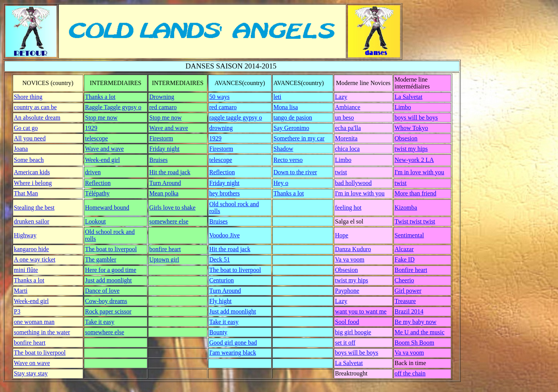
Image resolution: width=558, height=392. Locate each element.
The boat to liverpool (111, 249)
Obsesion (406, 138)
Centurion (222, 280)
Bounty (218, 332)
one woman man (34, 322)
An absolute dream (37, 118)
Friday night (164, 149)
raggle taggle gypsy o (236, 118)
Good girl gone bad (233, 343)
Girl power (408, 291)
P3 (17, 311)
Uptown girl (164, 259)
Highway (25, 235)
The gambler (101, 259)
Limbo (403, 107)
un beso (344, 118)
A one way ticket (35, 259)
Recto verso (288, 160)
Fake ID (405, 259)
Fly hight (220, 301)
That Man (26, 193)
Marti (21, 291)
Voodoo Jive (224, 235)
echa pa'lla (348, 128)
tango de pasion (293, 118)
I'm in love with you (419, 172)
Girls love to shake (172, 208)
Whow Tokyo (411, 128)
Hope (342, 235)
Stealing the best (34, 208)
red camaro (163, 107)
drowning (221, 128)
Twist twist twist (415, 221)
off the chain (410, 373)
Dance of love (102, 291)
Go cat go (26, 128)
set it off (345, 343)
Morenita (346, 138)
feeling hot (348, 208)
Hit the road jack (170, 172)
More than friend (415, 193)
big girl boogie (353, 332)
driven (93, 172)
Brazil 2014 (409, 311)
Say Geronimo (291, 128)
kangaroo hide (31, 249)
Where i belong (33, 183)
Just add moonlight (108, 280)
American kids (32, 172)
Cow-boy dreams (106, 301)
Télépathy (97, 193)
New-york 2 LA (414, 160)
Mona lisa (286, 107)
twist (341, 172)
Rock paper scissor (108, 311)
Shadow (283, 149)
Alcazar (404, 249)
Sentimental (409, 235)
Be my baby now (416, 322)
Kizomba (406, 208)
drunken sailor (32, 221)
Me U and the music (420, 332)
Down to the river (295, 172)
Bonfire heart (411, 270)
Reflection (222, 172)
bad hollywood (353, 183)
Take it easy (100, 322)
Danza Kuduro (353, 249)
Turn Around (165, 183)
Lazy (341, 97)
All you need (30, 138)
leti (277, 97)
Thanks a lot (100, 97)
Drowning (162, 97)
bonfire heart (165, 249)
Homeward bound (107, 208)
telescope (97, 138)
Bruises (158, 160)
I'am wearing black (233, 353)
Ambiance (348, 107)
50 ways (219, 97)
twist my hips (411, 149)
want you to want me (361, 311)
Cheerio (404, 280)
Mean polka (164, 193)
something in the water (42, 332)
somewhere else (169, 221)
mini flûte (26, 270)
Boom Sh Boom (414, 343)
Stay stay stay (31, 373)
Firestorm (161, 138)
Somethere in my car (299, 138)
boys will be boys (416, 118)
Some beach (29, 160)
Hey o (281, 183)
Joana (21, 149)
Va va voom (350, 259)
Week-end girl (102, 160)
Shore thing (28, 97)
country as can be (35, 107)
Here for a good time (111, 270)
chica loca (347, 149)
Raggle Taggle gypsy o (113, 107)
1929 (91, 128)
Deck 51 (220, 259)
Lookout (95, 221)
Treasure (405, 301)
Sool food (347, 322)
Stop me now (101, 118)
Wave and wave (169, 128)
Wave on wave (32, 363)
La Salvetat (408, 97)
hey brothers (225, 193)
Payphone (347, 291)
